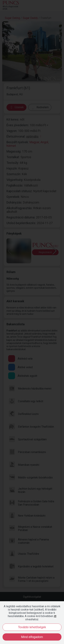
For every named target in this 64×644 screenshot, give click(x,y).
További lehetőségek (32, 627)
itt (55, 616)
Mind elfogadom (32, 637)
